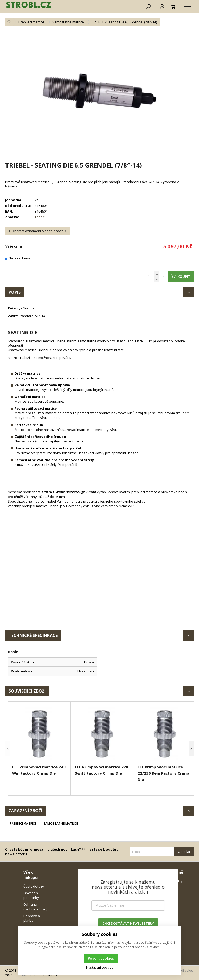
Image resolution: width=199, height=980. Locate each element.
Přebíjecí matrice (23, 823)
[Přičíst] (157, 274)
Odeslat (184, 852)
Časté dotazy (34, 886)
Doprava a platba (32, 918)
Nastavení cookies (100, 967)
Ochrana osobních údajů (35, 907)
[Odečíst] (157, 280)
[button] (8, 749)
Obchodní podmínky (31, 895)
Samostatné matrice (61, 823)
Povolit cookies (101, 958)
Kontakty (176, 881)
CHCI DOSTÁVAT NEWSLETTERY (128, 923)
